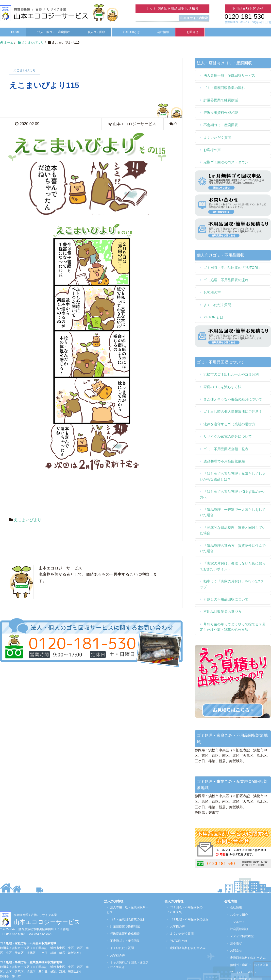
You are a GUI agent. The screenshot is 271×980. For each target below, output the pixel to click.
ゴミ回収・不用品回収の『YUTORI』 (232, 268)
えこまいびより (28, 520)
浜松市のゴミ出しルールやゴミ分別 (231, 374)
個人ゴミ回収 (96, 32)
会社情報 (163, 32)
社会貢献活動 (237, 929)
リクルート (235, 922)
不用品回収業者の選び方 (222, 612)
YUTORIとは (131, 32)
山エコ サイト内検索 (194, 18)
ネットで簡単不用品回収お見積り (173, 9)
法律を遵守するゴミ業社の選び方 (229, 424)
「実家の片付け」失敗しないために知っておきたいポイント (233, 566)
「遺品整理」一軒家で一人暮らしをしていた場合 (233, 512)
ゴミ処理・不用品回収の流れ (226, 280)
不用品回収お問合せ (248, 9)
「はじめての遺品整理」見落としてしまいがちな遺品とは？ (233, 476)
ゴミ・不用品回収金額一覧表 (226, 449)
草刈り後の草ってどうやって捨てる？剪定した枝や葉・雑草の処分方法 (233, 627)
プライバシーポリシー (242, 972)
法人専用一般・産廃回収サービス (229, 75)
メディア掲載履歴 (239, 936)
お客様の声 (212, 150)
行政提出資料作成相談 (221, 113)
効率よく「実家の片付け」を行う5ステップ (232, 584)
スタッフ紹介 (237, 915)
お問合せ (192, 32)
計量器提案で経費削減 (221, 100)
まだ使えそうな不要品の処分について (233, 399)
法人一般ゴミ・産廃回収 (54, 32)
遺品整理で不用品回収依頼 (224, 461)
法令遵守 (234, 943)
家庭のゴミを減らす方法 (222, 387)
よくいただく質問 (217, 138)
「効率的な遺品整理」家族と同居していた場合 (233, 530)
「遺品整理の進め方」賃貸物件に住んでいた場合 (233, 548)
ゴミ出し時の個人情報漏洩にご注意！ (233, 412)
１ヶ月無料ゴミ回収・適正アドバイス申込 (127, 965)
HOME (16, 32)
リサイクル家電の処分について (228, 436)
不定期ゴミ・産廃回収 (221, 125)
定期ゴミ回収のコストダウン (226, 162)
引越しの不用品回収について (226, 599)
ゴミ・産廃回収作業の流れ (224, 88)
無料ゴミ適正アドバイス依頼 (247, 965)
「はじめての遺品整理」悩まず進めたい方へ (233, 494)
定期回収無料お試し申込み (186, 948)
